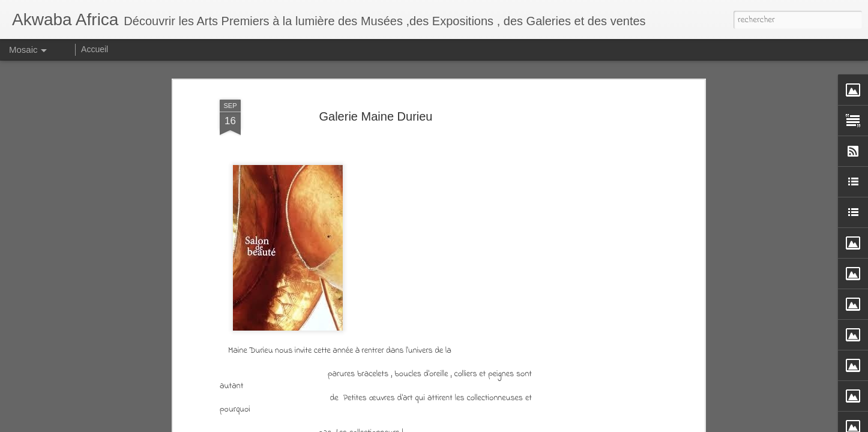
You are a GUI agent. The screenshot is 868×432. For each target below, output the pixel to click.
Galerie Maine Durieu (376, 116)
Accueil (95, 49)
